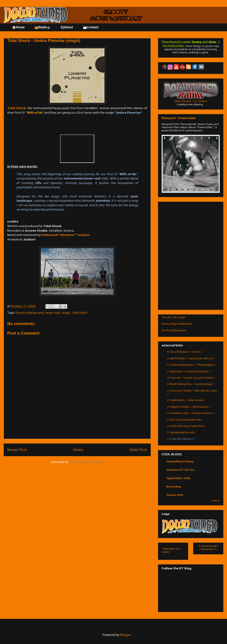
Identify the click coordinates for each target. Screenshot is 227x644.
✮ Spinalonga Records (181, 432)
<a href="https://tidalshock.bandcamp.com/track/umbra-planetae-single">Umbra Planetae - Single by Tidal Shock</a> (77, 124)
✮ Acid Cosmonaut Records (184, 420)
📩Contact (91, 27)
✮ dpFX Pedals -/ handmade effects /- (191, 358)
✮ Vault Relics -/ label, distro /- (186, 400)
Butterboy (174, 487)
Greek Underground (29, 313)
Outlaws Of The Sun (180, 470)
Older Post (138, 450)
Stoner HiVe (175, 495)
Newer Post (17, 450)
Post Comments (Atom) (87, 462)
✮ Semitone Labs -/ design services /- (191, 413)
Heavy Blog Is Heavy (180, 461)
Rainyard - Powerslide (179, 118)
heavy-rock (53, 313)
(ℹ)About (67, 27)
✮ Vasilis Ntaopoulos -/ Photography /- (192, 365)
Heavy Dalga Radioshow (177, 324)
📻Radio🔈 (43, 27)
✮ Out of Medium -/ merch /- (185, 352)
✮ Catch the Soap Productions (186, 426)
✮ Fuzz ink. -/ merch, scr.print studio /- (191, 378)
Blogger (125, 635)
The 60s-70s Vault (173, 317)
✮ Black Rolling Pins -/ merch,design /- (191, 384)
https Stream (183, 101)
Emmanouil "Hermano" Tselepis (65, 235)
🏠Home (18, 27)
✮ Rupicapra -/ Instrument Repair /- (189, 371)
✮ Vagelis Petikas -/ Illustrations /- (189, 407)
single (66, 313)
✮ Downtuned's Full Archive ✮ (208, 548)
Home (78, 450)
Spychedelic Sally (178, 478)
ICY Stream (200, 101)
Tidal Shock (16, 108)
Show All (216, 501)
